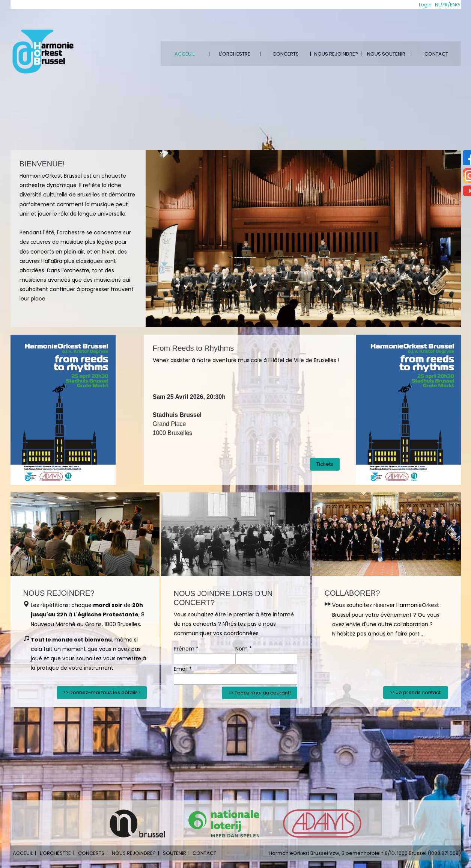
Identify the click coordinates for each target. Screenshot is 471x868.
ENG (455, 5)
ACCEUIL (184, 54)
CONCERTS (286, 54)
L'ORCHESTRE (235, 54)
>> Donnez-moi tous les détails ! (102, 692)
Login (425, 5)
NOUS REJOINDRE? (336, 54)
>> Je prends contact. (416, 692)
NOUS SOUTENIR (386, 54)
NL (438, 5)
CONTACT (436, 54)
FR (445, 5)
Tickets (325, 464)
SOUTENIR (175, 853)
